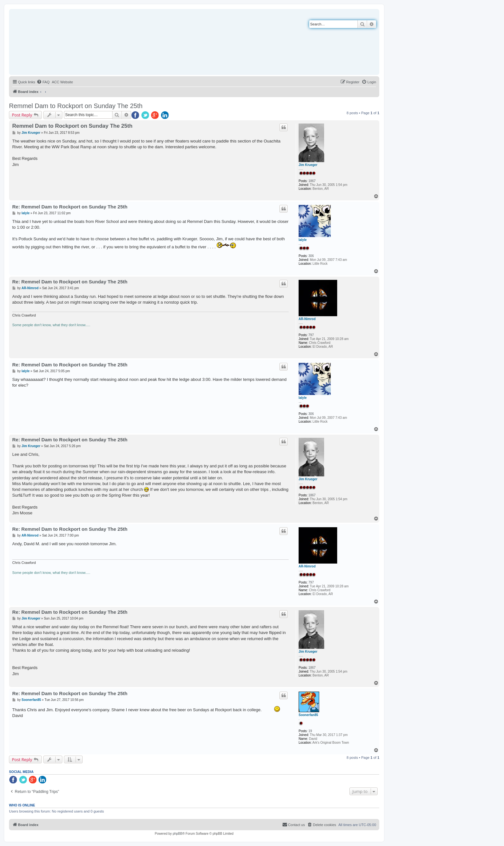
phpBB (177, 834)
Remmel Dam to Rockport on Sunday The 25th (76, 106)
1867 (312, 181)
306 (311, 256)
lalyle (303, 240)
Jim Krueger (308, 165)
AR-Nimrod (307, 319)
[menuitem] (43, 82)
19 (310, 731)
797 (311, 335)
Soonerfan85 (308, 715)
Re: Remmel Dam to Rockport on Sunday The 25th (70, 207)
